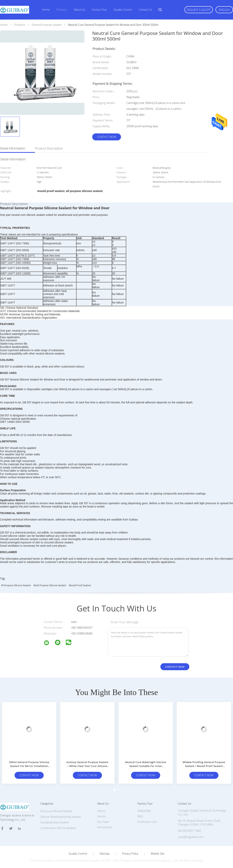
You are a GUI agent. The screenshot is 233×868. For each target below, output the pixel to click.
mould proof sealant (80, 585)
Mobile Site (158, 854)
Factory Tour (100, 10)
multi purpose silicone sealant (50, 585)
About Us (79, 10)
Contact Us (145, 10)
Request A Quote (199, 10)
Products (62, 10)
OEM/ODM (144, 811)
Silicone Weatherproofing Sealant (61, 817)
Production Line (147, 822)
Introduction (105, 827)
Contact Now (107, 137)
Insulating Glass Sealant (55, 822)
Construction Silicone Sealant (58, 828)
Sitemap (105, 854)
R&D (140, 816)
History (101, 811)
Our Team (103, 822)
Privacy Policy (130, 854)
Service (101, 816)
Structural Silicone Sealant (56, 811)
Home (46, 10)
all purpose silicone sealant (16, 585)
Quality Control (123, 10)
